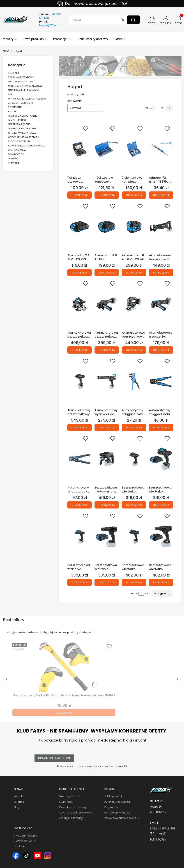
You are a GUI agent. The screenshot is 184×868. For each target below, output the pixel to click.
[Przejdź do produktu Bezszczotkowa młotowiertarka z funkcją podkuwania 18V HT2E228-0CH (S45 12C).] (107, 459)
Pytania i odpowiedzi (117, 802)
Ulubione (19, 846)
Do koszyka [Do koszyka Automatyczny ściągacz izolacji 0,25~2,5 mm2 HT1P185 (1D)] (134, 427)
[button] (133, 20)
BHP (10, 94)
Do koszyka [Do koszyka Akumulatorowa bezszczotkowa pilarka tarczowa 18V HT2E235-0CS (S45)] (80, 350)
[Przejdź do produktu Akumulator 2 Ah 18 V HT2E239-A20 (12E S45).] (80, 227)
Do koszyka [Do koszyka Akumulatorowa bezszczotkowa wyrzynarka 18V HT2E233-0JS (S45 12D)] (134, 350)
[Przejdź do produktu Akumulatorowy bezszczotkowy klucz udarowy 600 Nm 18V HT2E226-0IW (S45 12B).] (80, 382)
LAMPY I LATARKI (17, 120)
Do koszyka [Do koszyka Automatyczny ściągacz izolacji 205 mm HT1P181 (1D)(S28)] (161, 427)
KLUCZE (12, 111)
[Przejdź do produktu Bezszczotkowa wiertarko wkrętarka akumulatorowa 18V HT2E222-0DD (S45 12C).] (134, 459)
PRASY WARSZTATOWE (21, 77)
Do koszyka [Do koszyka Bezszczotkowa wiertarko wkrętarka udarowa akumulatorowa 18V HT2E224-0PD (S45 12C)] (134, 582)
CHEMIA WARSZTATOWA (22, 133)
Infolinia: (50, 16)
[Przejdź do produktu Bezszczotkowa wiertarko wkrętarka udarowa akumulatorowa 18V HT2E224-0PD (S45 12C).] (134, 537)
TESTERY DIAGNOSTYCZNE (23, 116)
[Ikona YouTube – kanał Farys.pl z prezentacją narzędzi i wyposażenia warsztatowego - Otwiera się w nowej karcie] (37, 856)
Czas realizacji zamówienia (76, 813)
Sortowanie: (75, 101)
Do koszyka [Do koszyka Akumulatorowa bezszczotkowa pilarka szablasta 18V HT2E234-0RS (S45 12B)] (161, 272)
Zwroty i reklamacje (71, 818)
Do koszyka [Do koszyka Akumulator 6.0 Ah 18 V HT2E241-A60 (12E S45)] (134, 272)
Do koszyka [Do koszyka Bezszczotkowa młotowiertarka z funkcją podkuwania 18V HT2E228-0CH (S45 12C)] (107, 505)
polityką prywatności (117, 766)
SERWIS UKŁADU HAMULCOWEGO (27, 146)
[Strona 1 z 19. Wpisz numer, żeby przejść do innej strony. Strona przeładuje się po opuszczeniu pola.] (156, 108)
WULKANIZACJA (17, 150)
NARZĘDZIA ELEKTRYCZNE (22, 129)
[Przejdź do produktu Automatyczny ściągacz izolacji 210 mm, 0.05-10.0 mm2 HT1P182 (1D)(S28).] (80, 459)
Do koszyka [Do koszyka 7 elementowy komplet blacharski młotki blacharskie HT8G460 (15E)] (134, 195)
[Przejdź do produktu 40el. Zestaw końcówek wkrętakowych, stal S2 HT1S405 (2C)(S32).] (107, 149)
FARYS (6, 51)
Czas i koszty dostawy (73, 807)
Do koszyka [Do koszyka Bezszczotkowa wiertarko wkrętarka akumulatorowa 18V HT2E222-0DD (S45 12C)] (134, 505)
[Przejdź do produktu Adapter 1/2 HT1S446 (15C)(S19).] (161, 149)
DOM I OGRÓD (16, 154)
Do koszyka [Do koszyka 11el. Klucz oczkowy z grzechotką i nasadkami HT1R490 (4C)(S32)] (80, 195)
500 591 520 (158, 837)
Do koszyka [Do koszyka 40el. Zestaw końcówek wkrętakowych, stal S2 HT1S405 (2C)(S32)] (107, 195)
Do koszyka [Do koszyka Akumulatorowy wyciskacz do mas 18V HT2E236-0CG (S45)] (107, 427)
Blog (16, 807)
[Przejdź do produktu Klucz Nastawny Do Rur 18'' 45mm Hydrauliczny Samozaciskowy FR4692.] (64, 667)
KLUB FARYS (66, 802)
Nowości (13, 158)
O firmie (19, 802)
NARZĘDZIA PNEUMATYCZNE (24, 90)
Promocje (14, 163)
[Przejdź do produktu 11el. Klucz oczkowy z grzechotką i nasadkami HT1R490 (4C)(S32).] (80, 149)
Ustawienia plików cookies (121, 818)
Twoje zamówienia (25, 836)
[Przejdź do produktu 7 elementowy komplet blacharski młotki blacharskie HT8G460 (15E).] (134, 149)
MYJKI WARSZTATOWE (21, 82)
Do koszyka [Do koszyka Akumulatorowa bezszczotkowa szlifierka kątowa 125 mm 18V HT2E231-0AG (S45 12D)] (107, 350)
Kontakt (19, 796)
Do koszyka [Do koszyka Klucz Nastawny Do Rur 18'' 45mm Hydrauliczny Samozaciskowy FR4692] (64, 713)
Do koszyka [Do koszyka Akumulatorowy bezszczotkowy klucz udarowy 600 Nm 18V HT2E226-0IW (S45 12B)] (80, 427)
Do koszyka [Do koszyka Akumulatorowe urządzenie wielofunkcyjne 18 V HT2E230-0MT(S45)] (161, 350)
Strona (149, 108)
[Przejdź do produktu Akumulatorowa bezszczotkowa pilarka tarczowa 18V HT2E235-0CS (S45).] (80, 304)
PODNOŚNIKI (15, 107)
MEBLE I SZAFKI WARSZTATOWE (25, 86)
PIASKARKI (14, 73)
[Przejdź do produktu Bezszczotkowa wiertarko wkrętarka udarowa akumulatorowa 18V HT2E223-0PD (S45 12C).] (80, 537)
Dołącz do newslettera (54, 758)
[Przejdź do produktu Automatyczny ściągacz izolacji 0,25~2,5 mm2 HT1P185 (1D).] (134, 382)
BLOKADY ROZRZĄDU (20, 141)
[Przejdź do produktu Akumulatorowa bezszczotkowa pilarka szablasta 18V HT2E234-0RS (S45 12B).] (161, 227)
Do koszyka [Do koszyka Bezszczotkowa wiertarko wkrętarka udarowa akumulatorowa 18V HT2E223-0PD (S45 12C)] (80, 582)
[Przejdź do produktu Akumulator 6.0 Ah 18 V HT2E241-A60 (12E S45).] (134, 227)
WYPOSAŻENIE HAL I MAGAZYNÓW (27, 99)
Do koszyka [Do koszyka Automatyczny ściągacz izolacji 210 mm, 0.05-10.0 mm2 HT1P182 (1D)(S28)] (80, 505)
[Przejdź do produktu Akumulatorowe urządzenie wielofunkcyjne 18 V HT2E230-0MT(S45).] (161, 304)
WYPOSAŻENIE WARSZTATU (23, 137)
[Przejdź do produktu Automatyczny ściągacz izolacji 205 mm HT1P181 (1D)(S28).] (161, 382)
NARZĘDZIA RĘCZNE (19, 124)
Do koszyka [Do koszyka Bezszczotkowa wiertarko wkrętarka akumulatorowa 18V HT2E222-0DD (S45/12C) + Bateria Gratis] (161, 505)
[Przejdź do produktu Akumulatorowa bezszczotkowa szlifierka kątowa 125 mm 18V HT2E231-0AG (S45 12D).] (107, 304)
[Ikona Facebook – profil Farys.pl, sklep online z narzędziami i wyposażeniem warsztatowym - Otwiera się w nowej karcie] (16, 856)
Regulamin (111, 807)
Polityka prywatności (117, 813)
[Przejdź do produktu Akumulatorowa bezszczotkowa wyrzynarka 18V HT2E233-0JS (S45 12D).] (134, 304)
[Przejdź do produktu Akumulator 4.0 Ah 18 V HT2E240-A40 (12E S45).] (107, 227)
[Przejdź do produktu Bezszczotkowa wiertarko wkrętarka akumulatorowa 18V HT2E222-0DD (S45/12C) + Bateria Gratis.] (161, 459)
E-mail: (48, 23)
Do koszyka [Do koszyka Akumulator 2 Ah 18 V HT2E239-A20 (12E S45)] (80, 272)
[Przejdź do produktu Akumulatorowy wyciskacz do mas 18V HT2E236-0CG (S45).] (107, 382)
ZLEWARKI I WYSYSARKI (21, 103)
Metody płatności (70, 796)
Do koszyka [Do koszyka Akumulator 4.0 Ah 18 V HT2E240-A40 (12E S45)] (107, 272)
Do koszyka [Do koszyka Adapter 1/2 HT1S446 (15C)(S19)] (161, 195)
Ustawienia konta (25, 841)
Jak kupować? (113, 796)
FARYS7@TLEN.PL (163, 828)
